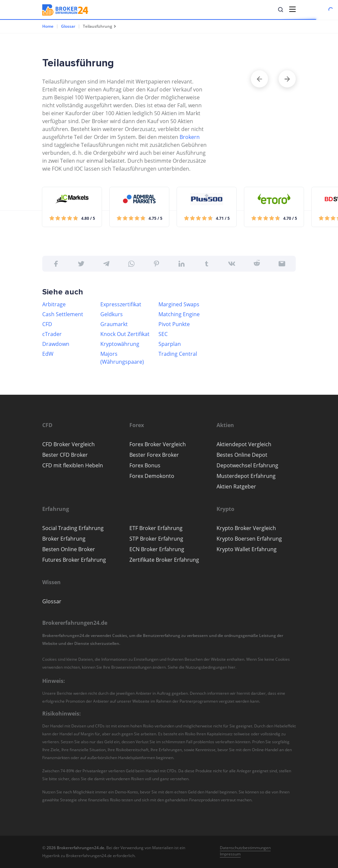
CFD (47, 324)
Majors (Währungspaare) (122, 358)
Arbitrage (54, 304)
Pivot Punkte (174, 324)
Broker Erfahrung (64, 539)
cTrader (52, 334)
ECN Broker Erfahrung (157, 549)
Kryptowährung (120, 344)
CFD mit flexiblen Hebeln (73, 465)
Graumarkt (114, 324)
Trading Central (178, 354)
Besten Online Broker (69, 549)
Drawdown (56, 344)
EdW (48, 354)
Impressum (230, 854)
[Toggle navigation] (292, 9)
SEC (163, 334)
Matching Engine (179, 314)
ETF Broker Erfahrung (156, 528)
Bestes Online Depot (242, 455)
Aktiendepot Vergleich (244, 444)
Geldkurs (112, 314)
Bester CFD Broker (65, 455)
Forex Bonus (145, 465)
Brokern (190, 137)
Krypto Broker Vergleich (246, 528)
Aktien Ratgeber (236, 486)
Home (48, 26)
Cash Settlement (63, 314)
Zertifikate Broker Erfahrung (164, 560)
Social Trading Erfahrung (73, 528)
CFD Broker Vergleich (68, 444)
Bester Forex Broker (154, 455)
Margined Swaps (179, 304)
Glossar (68, 26)
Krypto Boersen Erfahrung (249, 539)
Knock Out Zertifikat (125, 334)
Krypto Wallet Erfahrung (247, 549)
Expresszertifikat (121, 304)
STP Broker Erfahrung (156, 539)
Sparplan (170, 344)
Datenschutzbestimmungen (245, 848)
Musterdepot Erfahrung (246, 476)
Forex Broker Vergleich (158, 444)
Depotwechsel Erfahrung (247, 465)
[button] (281, 10)
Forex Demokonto (152, 476)
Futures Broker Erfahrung (74, 560)
